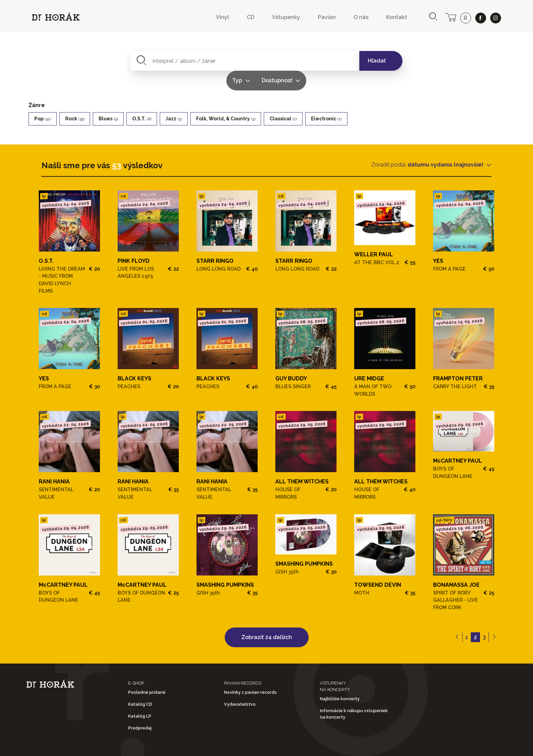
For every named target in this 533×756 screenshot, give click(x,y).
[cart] (451, 17)
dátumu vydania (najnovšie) (446, 145)
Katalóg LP (140, 697)
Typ (291, 61)
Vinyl (222, 17)
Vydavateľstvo (240, 684)
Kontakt (397, 17)
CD (251, 17)
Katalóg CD (140, 684)
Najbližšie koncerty (340, 679)
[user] (466, 18)
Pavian (327, 17)
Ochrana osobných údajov (272, 745)
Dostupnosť (331, 61)
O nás (361, 17)
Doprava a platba (357, 745)
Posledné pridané (147, 673)
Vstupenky (286, 17)
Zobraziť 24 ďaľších (267, 617)
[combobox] (205, 61)
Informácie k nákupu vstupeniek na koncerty (354, 694)
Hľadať (377, 61)
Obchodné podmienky (182, 745)
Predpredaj (140, 709)
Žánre (37, 85)
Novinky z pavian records (250, 673)
